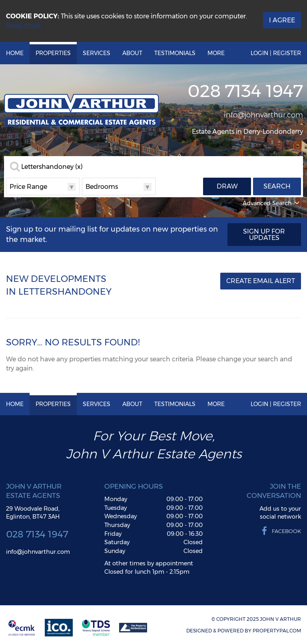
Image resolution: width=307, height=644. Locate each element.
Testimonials (175, 53)
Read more (23, 25)
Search (277, 186)
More (216, 53)
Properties (53, 53)
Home (15, 53)
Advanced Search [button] (272, 203)
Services (97, 53)
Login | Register (276, 53)
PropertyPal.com (277, 631)
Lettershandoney (52, 167)
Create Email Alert (261, 281)
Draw (227, 186)
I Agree (282, 20)
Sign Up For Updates (264, 235)
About (132, 53)
